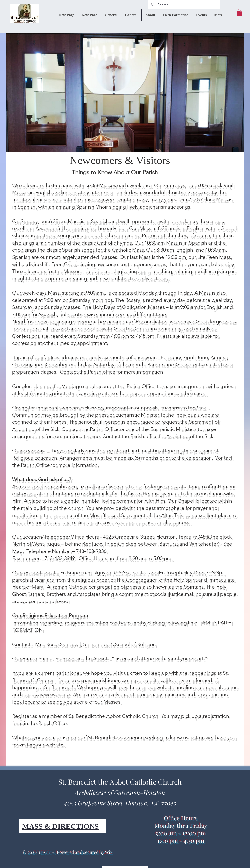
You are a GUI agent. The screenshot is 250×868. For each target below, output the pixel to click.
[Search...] (184, 5)
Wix (109, 852)
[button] (239, 13)
